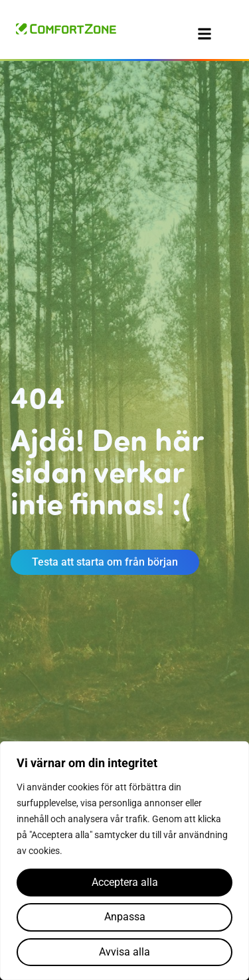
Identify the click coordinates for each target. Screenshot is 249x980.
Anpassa (125, 917)
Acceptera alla (125, 882)
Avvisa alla (124, 952)
